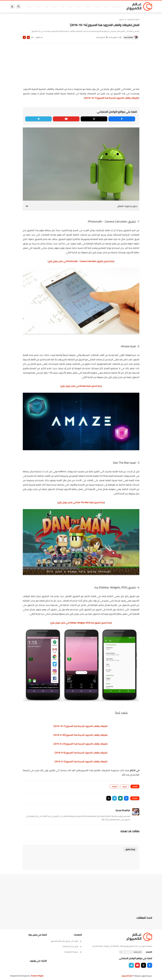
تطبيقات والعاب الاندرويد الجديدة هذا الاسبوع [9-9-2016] (81, 753)
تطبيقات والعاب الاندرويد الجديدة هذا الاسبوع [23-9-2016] (81, 744)
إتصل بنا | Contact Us (72, 946)
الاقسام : (149, 952)
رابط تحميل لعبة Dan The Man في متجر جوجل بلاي (81, 502)
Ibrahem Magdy (37, 976)
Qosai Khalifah (129, 37)
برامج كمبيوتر (117, 7)
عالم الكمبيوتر (127, 976)
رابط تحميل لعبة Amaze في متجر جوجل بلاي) (81, 386)
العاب (62, 7)
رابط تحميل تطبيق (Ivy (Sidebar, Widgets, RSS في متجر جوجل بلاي (81, 623)
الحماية (79, 7)
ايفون (47, 7)
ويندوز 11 (97, 7)
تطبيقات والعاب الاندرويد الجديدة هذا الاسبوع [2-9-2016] (81, 761)
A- (24, 37)
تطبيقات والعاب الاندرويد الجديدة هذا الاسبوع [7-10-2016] (112, 98)
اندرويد (54, 7)
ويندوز (106, 7)
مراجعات (38, 7)
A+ (28, 37)
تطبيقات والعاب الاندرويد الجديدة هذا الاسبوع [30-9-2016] (81, 735)
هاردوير (29, 7)
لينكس (70, 7)
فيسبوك (88, 7)
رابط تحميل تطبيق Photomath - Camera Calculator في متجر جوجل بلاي (81, 261)
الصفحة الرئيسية (133, 19)
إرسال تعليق (130, 849)
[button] (126, 798)
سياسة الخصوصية (73, 952)
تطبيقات (114, 786)
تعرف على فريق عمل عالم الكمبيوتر (66, 941)
